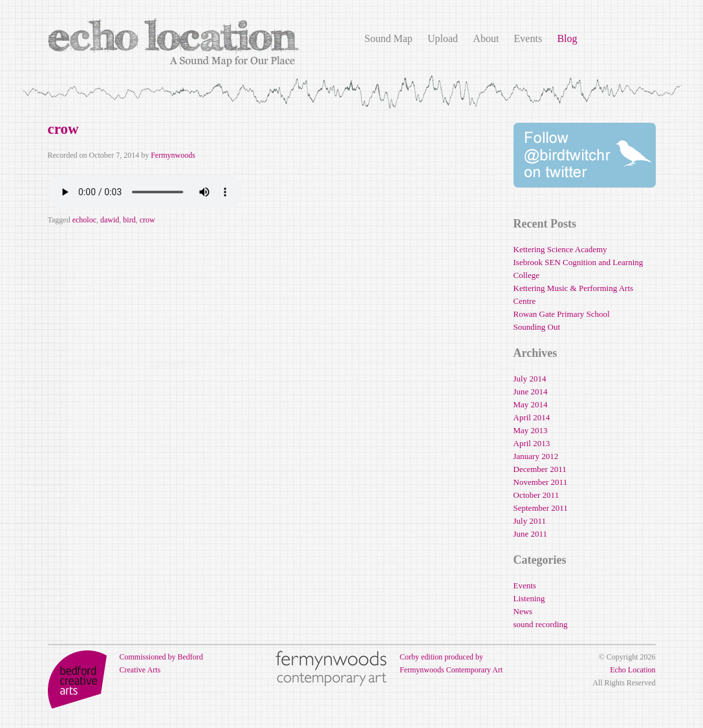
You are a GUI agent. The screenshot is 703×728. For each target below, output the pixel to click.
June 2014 (531, 391)
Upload (443, 38)
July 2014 (530, 379)
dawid (110, 220)
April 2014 (532, 417)
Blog (567, 38)
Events (528, 38)
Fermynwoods (173, 155)
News (523, 611)
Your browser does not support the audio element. (145, 192)
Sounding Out (537, 327)
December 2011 (540, 469)
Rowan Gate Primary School (562, 314)
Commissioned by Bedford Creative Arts (125, 663)
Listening (529, 598)
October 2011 (536, 495)
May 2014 (531, 404)
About (486, 38)
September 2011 (541, 508)
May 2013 (531, 430)
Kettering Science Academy (560, 249)
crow (63, 129)
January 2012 (536, 456)
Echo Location (633, 670)
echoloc (84, 220)
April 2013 (532, 443)
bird (129, 220)
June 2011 (531, 534)
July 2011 (530, 521)
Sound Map (389, 38)
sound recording (541, 624)
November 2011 (541, 482)
